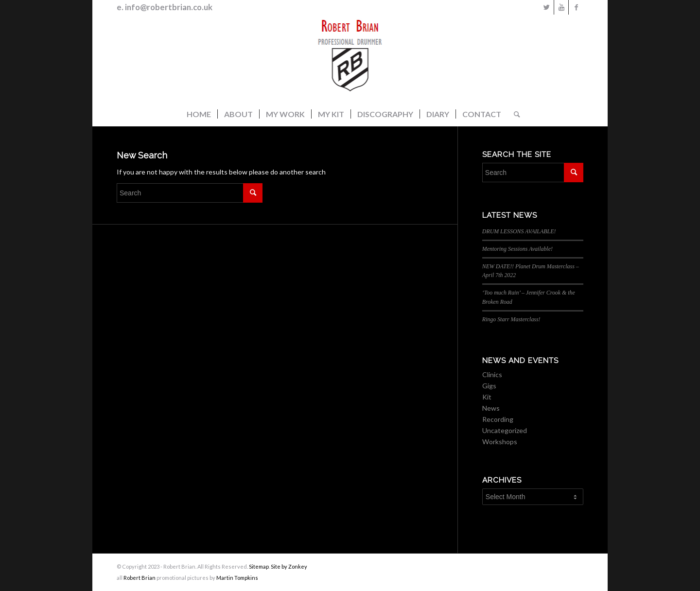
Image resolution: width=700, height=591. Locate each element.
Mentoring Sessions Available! (517, 249)
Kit (487, 397)
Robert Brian (140, 578)
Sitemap (259, 566)
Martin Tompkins (237, 578)
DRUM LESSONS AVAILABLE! (519, 231)
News (491, 408)
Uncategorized (505, 430)
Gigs (489, 386)
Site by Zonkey (289, 566)
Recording (498, 419)
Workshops (500, 442)
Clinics (492, 374)
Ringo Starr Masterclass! (511, 319)
